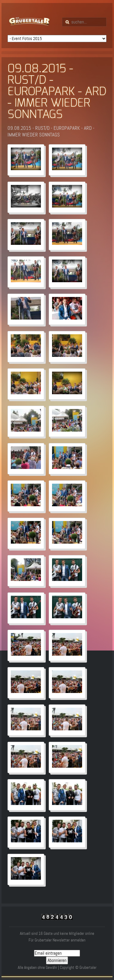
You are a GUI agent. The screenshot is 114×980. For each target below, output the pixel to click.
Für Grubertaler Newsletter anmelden (57, 940)
